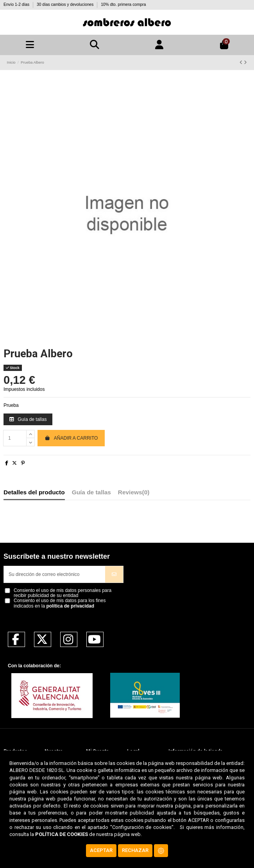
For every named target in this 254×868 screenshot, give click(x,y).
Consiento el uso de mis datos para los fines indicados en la (60, 603)
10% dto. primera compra (123, 4)
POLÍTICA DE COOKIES (62, 834)
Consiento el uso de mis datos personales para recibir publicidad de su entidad (63, 593)
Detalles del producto (34, 492)
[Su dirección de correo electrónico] (55, 574)
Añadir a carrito (71, 438)
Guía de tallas (28, 419)
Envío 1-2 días (17, 4)
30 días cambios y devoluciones (66, 4)
